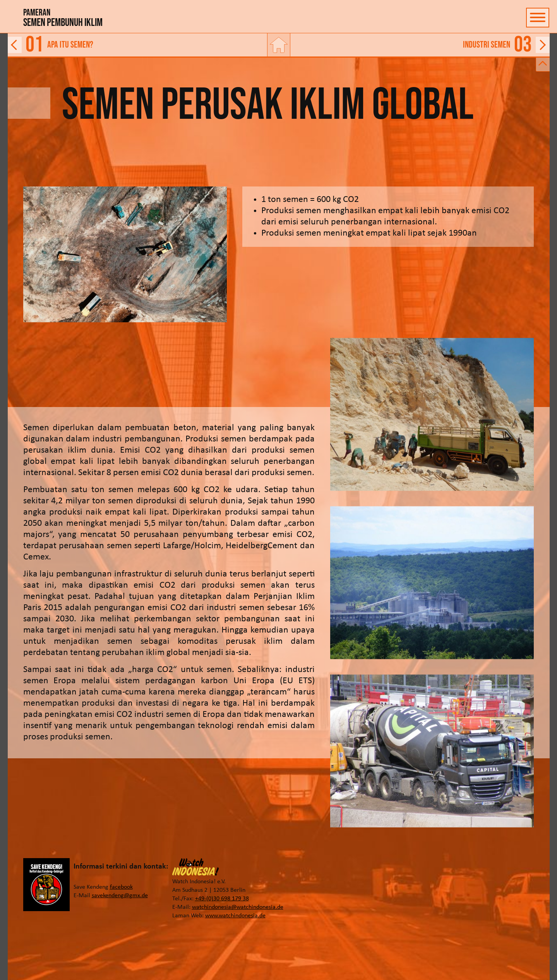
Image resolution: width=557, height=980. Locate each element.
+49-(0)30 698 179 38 (222, 899)
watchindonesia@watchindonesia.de (238, 907)
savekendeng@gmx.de (120, 896)
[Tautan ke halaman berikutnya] (420, 45)
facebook (121, 887)
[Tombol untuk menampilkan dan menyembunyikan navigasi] (538, 18)
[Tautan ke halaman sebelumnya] (137, 45)
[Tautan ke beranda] (279, 45)
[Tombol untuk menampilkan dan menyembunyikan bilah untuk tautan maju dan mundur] (543, 65)
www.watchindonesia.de (235, 916)
